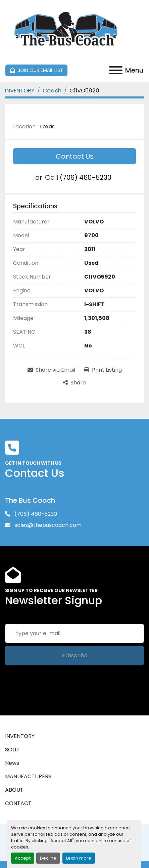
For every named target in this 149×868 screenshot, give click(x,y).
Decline (48, 858)
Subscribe (74, 655)
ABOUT (14, 790)
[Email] (74, 633)
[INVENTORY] (20, 90)
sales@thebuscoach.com (47, 525)
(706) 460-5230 (86, 177)
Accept (23, 858)
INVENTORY (20, 736)
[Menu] (116, 70)
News (12, 763)
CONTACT (18, 803)
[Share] (74, 383)
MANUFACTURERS (28, 776)
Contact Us (75, 156)
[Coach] (52, 90)
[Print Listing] (103, 370)
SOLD (12, 750)
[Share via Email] (51, 370)
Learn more (79, 858)
